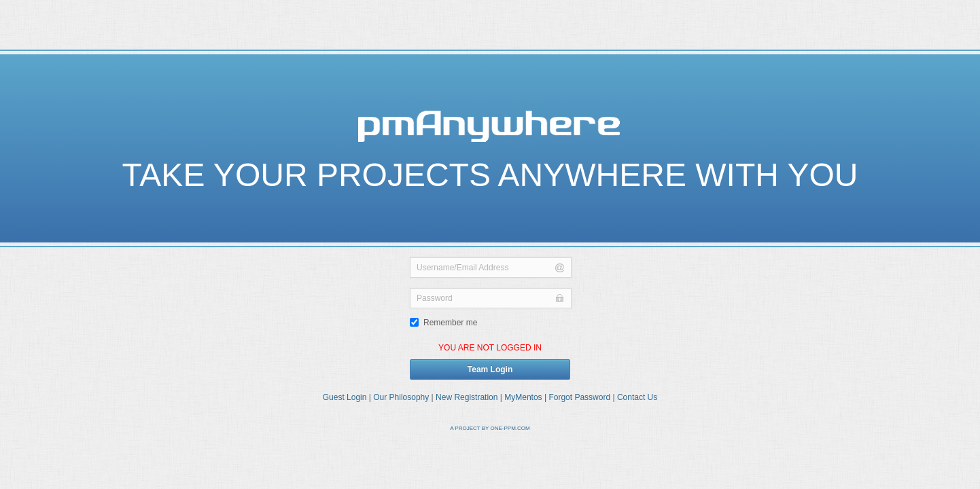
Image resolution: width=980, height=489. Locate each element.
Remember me (443, 323)
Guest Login (345, 397)
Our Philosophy (401, 397)
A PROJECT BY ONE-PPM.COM (490, 428)
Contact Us (637, 397)
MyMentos (523, 397)
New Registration (467, 397)
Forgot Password (579, 397)
